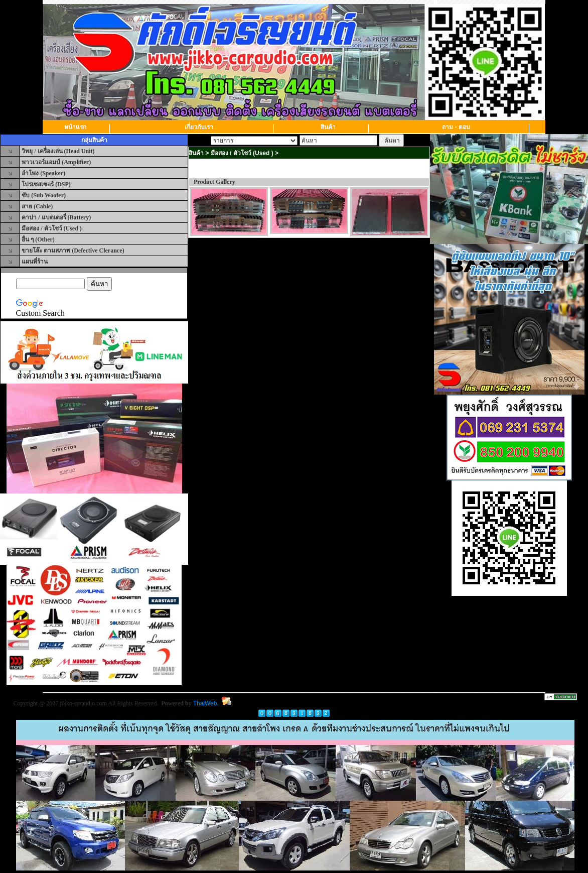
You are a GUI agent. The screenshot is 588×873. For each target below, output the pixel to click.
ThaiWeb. (206, 703)
